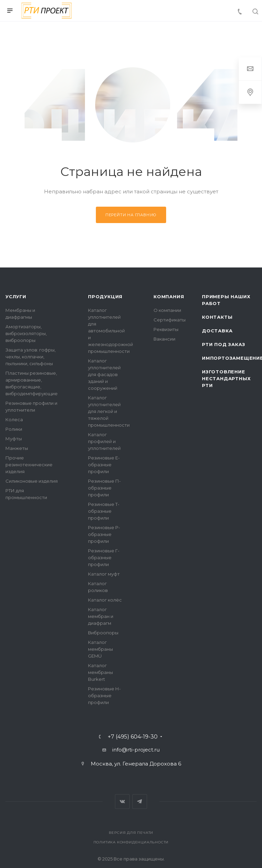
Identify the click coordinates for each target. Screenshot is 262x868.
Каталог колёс (105, 600)
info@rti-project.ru (136, 750)
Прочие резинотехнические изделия (29, 465)
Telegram (140, 802)
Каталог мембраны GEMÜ (100, 649)
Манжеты (17, 448)
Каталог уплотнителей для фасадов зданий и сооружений (104, 374)
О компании (167, 310)
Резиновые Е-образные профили (104, 465)
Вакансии (164, 339)
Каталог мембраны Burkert (100, 672)
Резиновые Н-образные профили (104, 695)
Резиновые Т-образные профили (104, 511)
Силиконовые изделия (32, 481)
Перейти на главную (131, 215)
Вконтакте (122, 802)
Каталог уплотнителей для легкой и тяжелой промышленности (109, 411)
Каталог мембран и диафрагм (101, 616)
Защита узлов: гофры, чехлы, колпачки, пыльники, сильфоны (31, 357)
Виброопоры (103, 633)
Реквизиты (166, 329)
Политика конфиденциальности (131, 842)
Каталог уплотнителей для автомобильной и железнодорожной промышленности (111, 331)
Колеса (14, 419)
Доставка (217, 331)
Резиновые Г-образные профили (104, 557)
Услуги (16, 297)
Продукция (105, 297)
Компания (169, 297)
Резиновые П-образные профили (104, 488)
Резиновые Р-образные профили (104, 534)
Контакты (217, 317)
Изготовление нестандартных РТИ (226, 378)
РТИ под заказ (223, 344)
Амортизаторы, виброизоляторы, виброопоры (26, 333)
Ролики (14, 429)
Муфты (14, 439)
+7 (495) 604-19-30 (133, 737)
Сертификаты (170, 320)
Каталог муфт (104, 574)
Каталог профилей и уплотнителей (104, 441)
